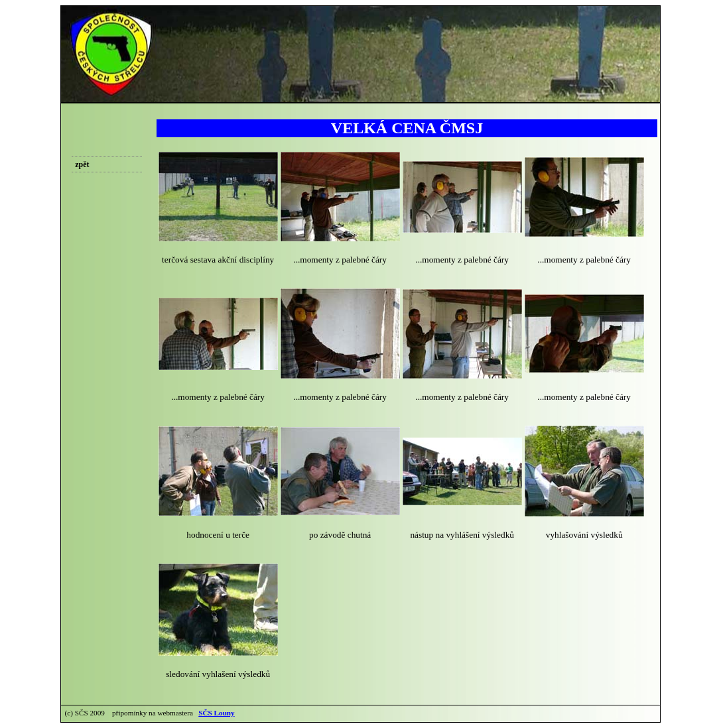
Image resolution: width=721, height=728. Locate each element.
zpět (82, 164)
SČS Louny (216, 713)
